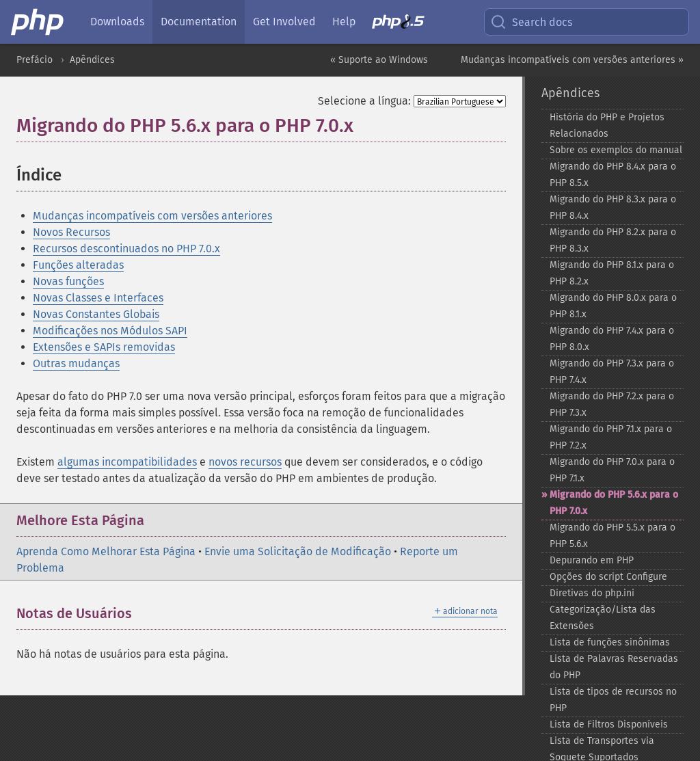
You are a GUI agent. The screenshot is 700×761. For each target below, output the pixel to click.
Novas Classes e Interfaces (98, 298)
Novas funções (68, 281)
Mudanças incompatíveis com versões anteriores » (572, 60)
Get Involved (284, 22)
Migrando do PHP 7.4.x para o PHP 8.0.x (612, 339)
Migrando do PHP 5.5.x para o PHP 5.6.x (612, 536)
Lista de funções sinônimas (610, 642)
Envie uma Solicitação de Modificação (298, 551)
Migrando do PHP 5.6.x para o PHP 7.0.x (614, 503)
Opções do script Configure (608, 577)
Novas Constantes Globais (96, 314)
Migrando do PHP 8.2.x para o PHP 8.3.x (613, 240)
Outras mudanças (76, 363)
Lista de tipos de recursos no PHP (613, 700)
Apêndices (92, 60)
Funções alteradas (78, 265)
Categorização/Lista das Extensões (603, 618)
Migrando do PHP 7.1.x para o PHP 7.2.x (611, 437)
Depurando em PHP (592, 560)
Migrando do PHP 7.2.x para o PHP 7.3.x (612, 404)
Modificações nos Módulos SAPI (110, 331)
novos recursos (245, 462)
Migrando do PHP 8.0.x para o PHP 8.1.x (613, 306)
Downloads (117, 22)
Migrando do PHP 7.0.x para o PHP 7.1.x (612, 470)
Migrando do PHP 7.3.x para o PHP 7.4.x (612, 372)
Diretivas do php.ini (592, 593)
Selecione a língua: (364, 101)
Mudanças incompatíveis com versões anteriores (152, 216)
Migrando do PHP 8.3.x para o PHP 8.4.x (613, 208)
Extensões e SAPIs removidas (104, 347)
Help (344, 22)
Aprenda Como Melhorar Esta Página (106, 551)
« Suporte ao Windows (379, 60)
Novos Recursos (71, 232)
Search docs (531, 22)
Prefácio (35, 60)
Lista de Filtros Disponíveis (609, 724)
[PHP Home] (38, 22)
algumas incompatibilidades (127, 462)
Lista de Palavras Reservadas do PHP (614, 667)
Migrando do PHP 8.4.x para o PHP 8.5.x (613, 175)
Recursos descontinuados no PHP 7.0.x (126, 249)
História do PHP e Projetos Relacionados (607, 125)
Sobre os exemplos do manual (616, 150)
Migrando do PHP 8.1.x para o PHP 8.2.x (612, 273)
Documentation (199, 22)
